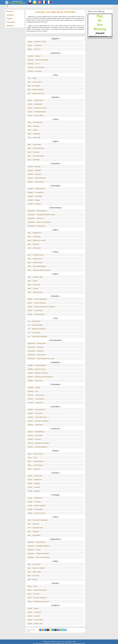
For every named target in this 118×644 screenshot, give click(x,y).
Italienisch (10, 26)
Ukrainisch (10, 15)
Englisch (10, 19)
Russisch (10, 11)
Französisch (11, 22)
